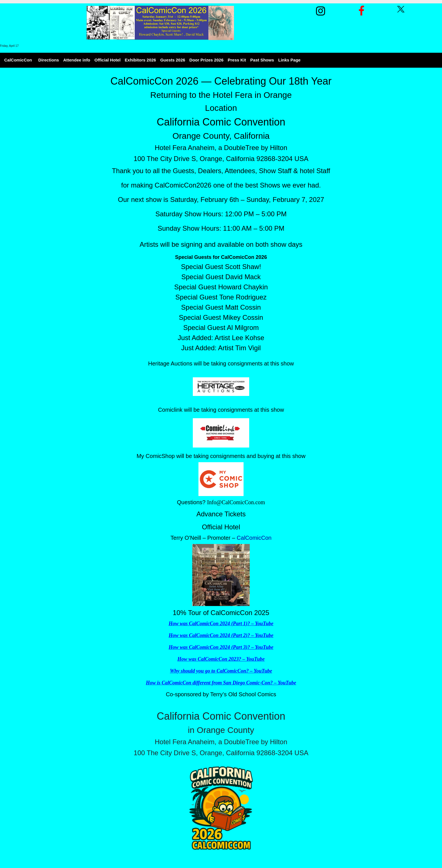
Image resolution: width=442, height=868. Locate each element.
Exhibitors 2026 (141, 60)
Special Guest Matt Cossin (221, 307)
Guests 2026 (173, 60)
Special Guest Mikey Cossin (221, 317)
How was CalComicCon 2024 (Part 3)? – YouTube (221, 647)
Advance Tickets (221, 514)
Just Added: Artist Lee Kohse (221, 338)
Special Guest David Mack (221, 277)
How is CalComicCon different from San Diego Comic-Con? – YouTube (221, 683)
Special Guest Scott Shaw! (221, 267)
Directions (49, 60)
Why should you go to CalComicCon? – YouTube (221, 671)
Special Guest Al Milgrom (221, 328)
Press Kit (237, 60)
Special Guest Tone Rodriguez (221, 297)
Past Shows (262, 60)
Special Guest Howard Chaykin (221, 287)
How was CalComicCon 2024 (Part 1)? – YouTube (221, 624)
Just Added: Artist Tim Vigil (221, 348)
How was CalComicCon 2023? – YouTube (221, 659)
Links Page (289, 60)
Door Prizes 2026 (206, 60)
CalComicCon (18, 60)
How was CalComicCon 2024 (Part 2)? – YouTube (221, 635)
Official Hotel (108, 60)
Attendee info (77, 60)
